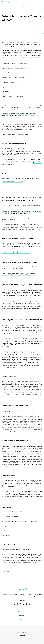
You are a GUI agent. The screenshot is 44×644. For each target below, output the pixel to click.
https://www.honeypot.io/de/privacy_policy (13, 96)
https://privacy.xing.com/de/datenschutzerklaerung (15, 68)
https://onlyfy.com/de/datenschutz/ (11, 87)
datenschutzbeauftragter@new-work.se (12, 182)
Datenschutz (22, 636)
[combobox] (24, 629)
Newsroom (22, 615)
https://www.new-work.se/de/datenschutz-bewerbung (16, 134)
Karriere (22, 619)
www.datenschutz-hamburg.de (22, 549)
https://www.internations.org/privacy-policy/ (14, 78)
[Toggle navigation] (41, 2)
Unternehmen (22, 611)
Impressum (22, 639)
